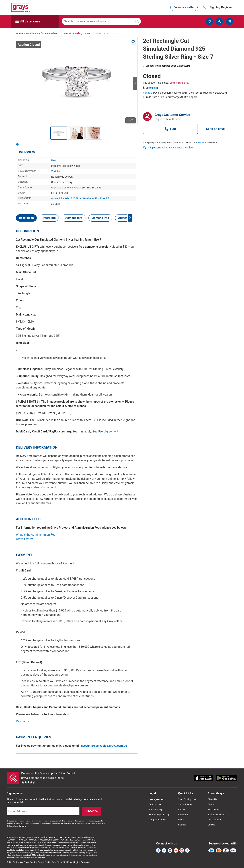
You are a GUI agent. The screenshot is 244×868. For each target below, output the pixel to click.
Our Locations (215, 820)
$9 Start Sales (185, 804)
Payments (22, 721)
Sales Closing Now (187, 799)
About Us (212, 799)
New (54, 160)
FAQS (201, 143)
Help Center (213, 810)
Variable (56, 171)
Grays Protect (25, 539)
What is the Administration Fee (36, 535)
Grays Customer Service (65, 188)
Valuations (183, 815)
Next (135, 83)
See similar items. (179, 83)
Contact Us (213, 804)
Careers (211, 825)
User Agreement (108, 431)
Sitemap (182, 825)
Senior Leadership (216, 815)
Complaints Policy (158, 820)
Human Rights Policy (159, 815)
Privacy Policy (155, 810)
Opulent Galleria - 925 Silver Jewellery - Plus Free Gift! (81, 198)
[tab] (26, 218)
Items (181, 820)
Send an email (216, 129)
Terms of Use (155, 804)
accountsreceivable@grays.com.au (104, 746)
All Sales (182, 810)
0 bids (154, 88)
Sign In (221, 7)
